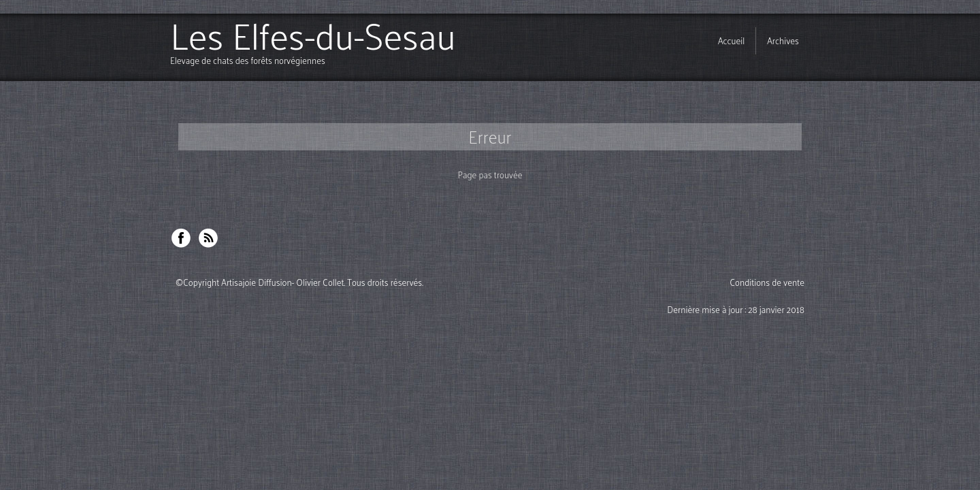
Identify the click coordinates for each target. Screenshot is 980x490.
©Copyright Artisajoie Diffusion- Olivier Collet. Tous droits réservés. (299, 282)
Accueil (731, 40)
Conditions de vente (767, 282)
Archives (783, 40)
